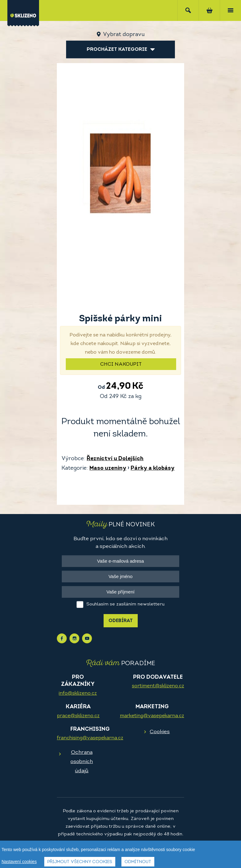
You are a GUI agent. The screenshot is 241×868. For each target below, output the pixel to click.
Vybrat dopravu (124, 35)
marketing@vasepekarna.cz (152, 716)
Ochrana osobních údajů (82, 762)
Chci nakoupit (121, 364)
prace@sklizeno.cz (78, 716)
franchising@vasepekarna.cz (90, 738)
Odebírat (121, 621)
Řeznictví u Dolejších (115, 459)
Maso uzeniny (108, 468)
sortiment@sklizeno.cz (158, 686)
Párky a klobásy (153, 468)
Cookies (160, 732)
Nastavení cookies (19, 862)
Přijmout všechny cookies (80, 862)
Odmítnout (138, 862)
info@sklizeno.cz (78, 693)
